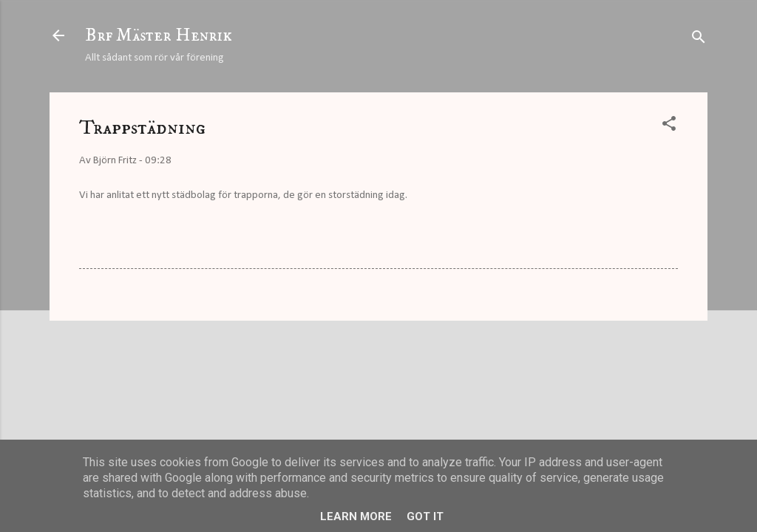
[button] (669, 127)
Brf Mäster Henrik (159, 35)
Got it (425, 516)
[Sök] (699, 40)
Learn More (356, 516)
